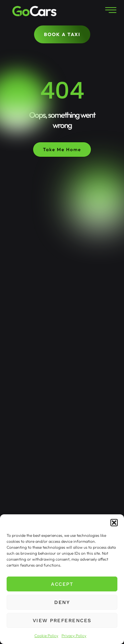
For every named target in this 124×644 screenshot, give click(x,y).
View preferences (62, 621)
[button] (114, 523)
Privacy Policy (74, 636)
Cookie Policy (46, 636)
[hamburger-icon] (110, 11)
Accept (62, 584)
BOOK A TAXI (62, 34)
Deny (62, 602)
